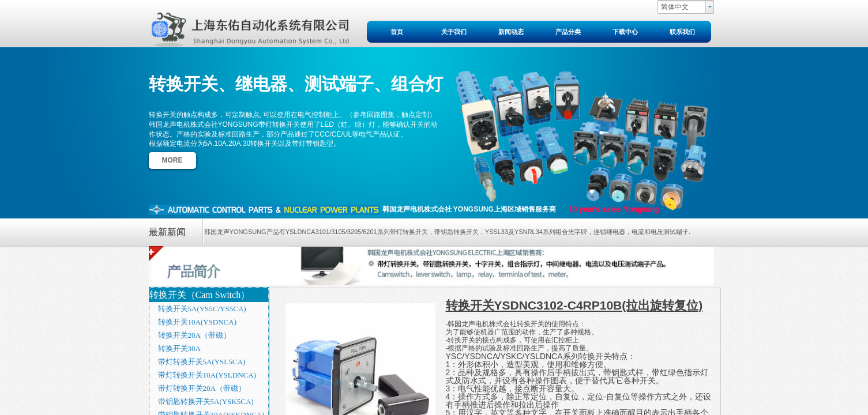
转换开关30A (179, 348)
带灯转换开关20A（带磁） (202, 388)
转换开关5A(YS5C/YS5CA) (202, 309)
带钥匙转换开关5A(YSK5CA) (206, 401)
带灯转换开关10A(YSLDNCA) (207, 375)
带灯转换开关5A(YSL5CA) (202, 362)
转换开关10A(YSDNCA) (198, 322)
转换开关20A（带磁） (194, 335)
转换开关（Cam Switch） (200, 295)
